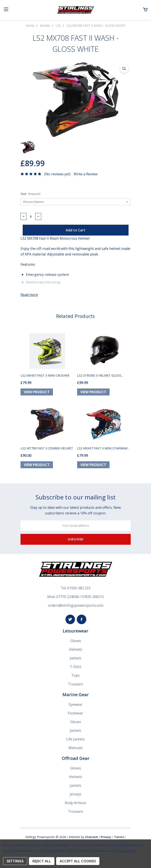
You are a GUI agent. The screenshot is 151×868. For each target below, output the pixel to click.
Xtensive (91, 837)
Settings (15, 861)
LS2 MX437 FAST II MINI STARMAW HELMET (102, 448)
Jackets (75, 658)
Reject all (42, 861)
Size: (31, 194)
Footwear (75, 713)
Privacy (106, 837)
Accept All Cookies (78, 861)
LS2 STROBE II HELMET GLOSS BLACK (99, 375)
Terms (119, 837)
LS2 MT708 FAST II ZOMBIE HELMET (47, 448)
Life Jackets (75, 739)
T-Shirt (75, 667)
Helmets (76, 649)
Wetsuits (76, 748)
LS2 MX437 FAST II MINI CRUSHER (45, 375)
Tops (75, 675)
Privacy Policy (127, 851)
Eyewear (75, 704)
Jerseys (76, 794)
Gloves (76, 641)
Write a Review (86, 174)
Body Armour (76, 803)
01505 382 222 (79, 588)
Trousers (76, 684)
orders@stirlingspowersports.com (76, 605)
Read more (29, 295)
